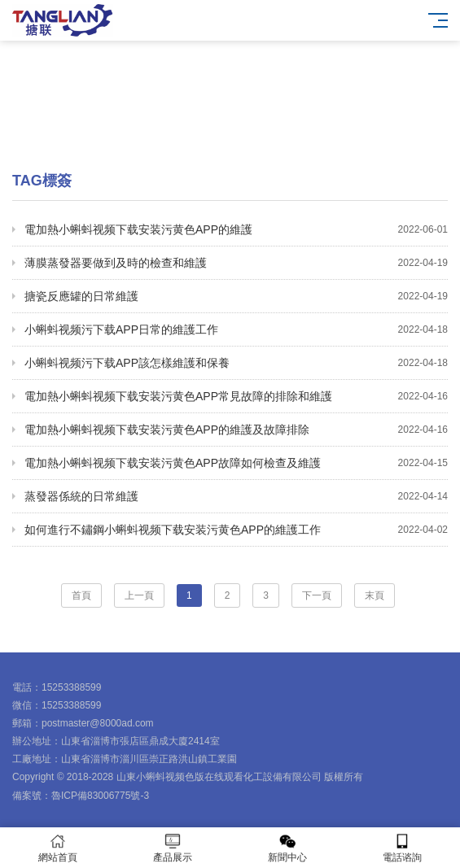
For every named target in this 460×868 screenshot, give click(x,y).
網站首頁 (57, 848)
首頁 (81, 595)
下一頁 (317, 595)
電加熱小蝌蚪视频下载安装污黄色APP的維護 (236, 229)
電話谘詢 (403, 848)
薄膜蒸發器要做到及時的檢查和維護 (236, 263)
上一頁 (139, 595)
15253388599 (71, 687)
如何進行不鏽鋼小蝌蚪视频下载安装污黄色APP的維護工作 (236, 530)
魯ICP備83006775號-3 (100, 796)
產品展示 (172, 848)
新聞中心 (288, 848)
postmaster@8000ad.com (98, 723)
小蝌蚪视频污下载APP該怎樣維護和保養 (236, 363)
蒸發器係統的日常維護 (236, 496)
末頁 (375, 595)
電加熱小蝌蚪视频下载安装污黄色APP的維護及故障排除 (236, 430)
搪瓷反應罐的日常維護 (236, 296)
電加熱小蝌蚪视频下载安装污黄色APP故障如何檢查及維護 (236, 463)
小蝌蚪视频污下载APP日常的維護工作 (236, 329)
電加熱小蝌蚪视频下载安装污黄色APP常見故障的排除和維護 (236, 396)
